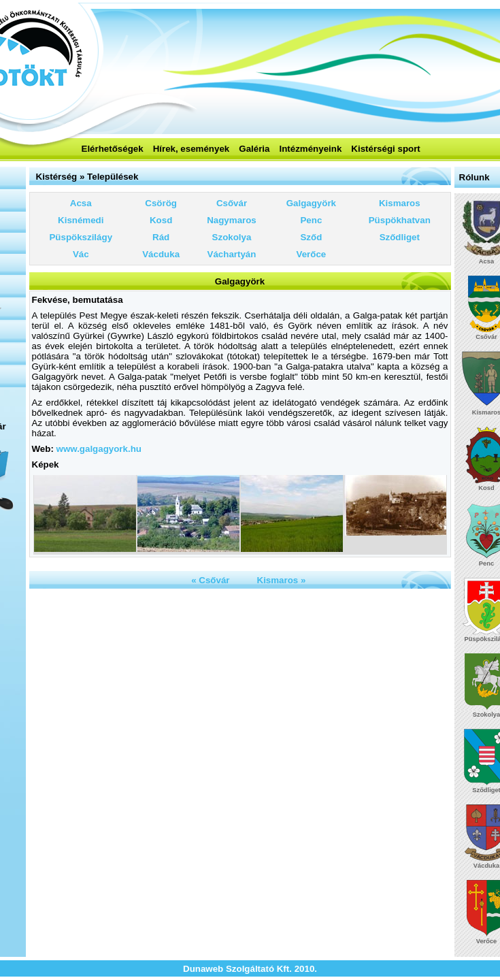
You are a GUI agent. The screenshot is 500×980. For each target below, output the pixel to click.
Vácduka (161, 254)
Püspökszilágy (81, 237)
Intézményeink (310, 149)
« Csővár (210, 580)
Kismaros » (282, 580)
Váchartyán (232, 254)
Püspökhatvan (400, 220)
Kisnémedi (81, 220)
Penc (311, 220)
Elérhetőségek (113, 149)
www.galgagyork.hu (99, 449)
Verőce (312, 254)
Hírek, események (191, 149)
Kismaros (400, 203)
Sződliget (400, 237)
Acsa (81, 203)
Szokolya (232, 237)
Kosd (161, 220)
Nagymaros (232, 220)
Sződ (311, 237)
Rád (161, 237)
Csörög (161, 203)
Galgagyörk (311, 203)
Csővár (232, 203)
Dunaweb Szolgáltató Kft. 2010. (250, 969)
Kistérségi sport (385, 149)
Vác (81, 254)
